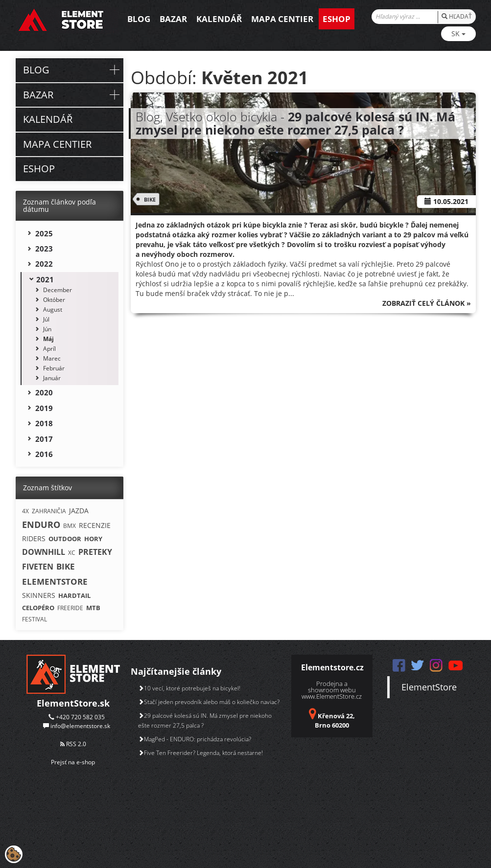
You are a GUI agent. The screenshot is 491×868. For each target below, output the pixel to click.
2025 (44, 233)
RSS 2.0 (73, 744)
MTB (93, 608)
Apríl (49, 349)
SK (458, 34)
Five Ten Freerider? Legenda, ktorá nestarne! (200, 753)
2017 (44, 439)
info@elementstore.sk (80, 726)
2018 (44, 423)
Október (54, 300)
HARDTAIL (74, 595)
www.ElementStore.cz (332, 696)
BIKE (148, 199)
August (53, 309)
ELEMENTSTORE (55, 582)
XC (72, 553)
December (58, 290)
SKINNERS (39, 595)
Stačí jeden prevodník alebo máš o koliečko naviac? (209, 702)
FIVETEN (38, 567)
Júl (46, 319)
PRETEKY (95, 552)
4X (25, 511)
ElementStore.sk (73, 703)
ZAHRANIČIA (49, 511)
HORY (93, 539)
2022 (44, 264)
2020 (44, 392)
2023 (44, 249)
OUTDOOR (65, 539)
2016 (44, 454)
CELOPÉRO (38, 608)
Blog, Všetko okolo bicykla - (295, 123)
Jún (47, 329)
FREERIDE (70, 608)
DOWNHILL (44, 552)
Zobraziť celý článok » (427, 303)
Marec (52, 358)
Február (54, 368)
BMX (70, 526)
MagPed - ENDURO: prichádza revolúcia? (195, 739)
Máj (48, 339)
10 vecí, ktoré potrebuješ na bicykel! (189, 688)
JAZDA (79, 511)
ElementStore (429, 687)
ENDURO (41, 525)
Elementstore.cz (332, 667)
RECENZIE (95, 525)
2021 (45, 279)
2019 (44, 408)
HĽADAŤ (457, 16)
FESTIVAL (35, 619)
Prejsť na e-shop (73, 762)
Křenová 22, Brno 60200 (335, 720)
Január (52, 378)
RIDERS (34, 538)
